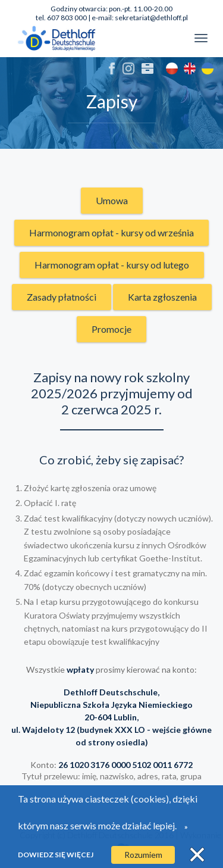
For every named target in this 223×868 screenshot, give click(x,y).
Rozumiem (143, 855)
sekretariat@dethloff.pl (151, 18)
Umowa (112, 200)
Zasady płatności (62, 297)
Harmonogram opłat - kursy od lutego (112, 265)
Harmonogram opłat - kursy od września (111, 232)
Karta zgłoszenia (162, 297)
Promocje (111, 329)
